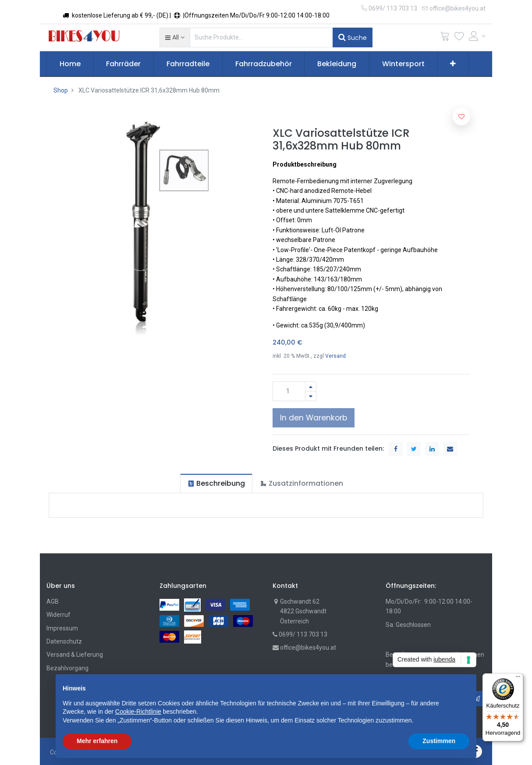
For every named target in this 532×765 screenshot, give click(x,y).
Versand (335, 356)
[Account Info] (477, 36)
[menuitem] (70, 64)
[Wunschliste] (459, 38)
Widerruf (59, 615)
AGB (53, 601)
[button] (175, 37)
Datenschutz (64, 641)
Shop (61, 90)
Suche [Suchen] (353, 37)
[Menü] (518, 679)
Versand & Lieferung (75, 655)
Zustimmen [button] (439, 741)
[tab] (216, 483)
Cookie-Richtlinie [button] (138, 712)
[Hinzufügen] (311, 386)
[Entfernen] (311, 396)
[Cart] (445, 38)
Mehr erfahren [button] (97, 741)
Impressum (62, 628)
